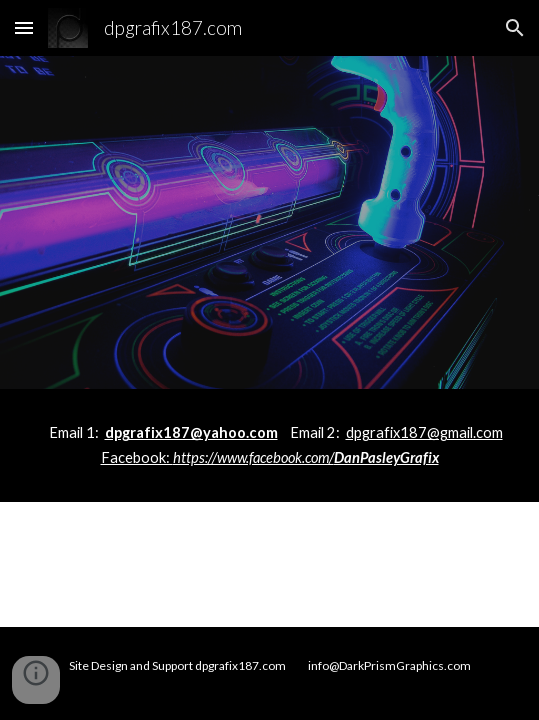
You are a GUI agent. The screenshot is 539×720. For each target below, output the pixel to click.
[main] (269, 445)
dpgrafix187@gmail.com (424, 432)
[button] (24, 27)
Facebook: (137, 457)
